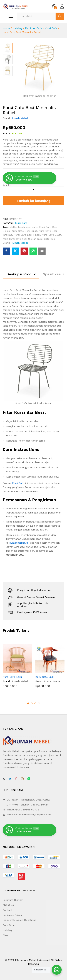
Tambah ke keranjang (34, 201)
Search (60, 16)
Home (6, 28)
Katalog (17, 28)
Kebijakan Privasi (13, 915)
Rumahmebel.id (19, 543)
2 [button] (32, 703)
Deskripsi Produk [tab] (21, 274)
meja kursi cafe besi (15, 239)
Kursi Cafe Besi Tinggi (27, 235)
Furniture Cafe (33, 28)
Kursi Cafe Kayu (12, 677)
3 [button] (35, 703)
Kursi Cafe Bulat (51, 235)
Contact (8, 910)
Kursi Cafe (51, 28)
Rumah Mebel (20, 118)
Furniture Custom (13, 900)
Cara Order (9, 925)
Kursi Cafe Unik (44, 677)
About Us (8, 905)
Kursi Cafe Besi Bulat (24, 231)
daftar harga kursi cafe (24, 227)
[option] (17, 669)
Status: (7, 133)
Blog (5, 935)
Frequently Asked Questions (19, 920)
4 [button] (39, 703)
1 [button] (28, 703)
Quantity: (7, 185)
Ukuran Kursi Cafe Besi (42, 239)
